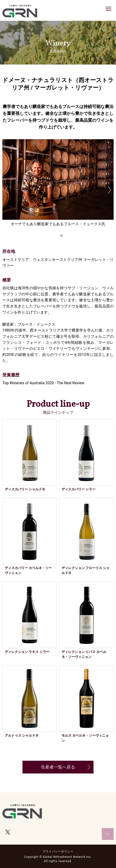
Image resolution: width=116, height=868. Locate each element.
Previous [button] (7, 190)
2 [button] (62, 236)
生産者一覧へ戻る (58, 767)
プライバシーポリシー (58, 851)
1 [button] (54, 236)
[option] (58, 187)
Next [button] (109, 190)
